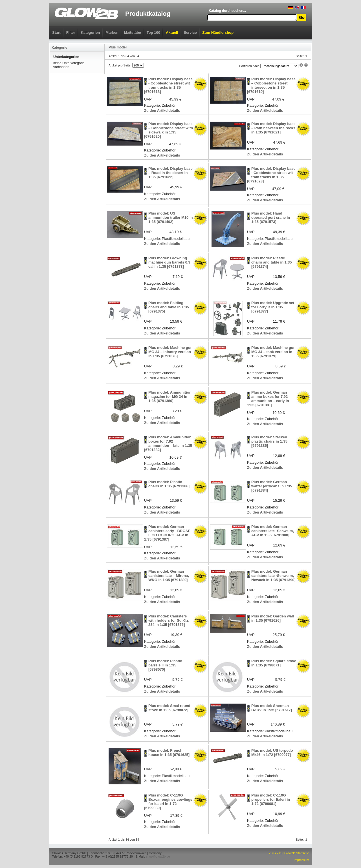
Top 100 (153, 33)
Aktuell (172, 33)
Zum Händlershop (218, 33)
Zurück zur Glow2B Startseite (289, 853)
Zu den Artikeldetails (162, 111)
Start (56, 33)
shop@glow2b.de (158, 856)
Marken (112, 33)
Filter (71, 33)
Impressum (301, 860)
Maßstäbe (133, 33)
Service (190, 33)
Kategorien (90, 33)
